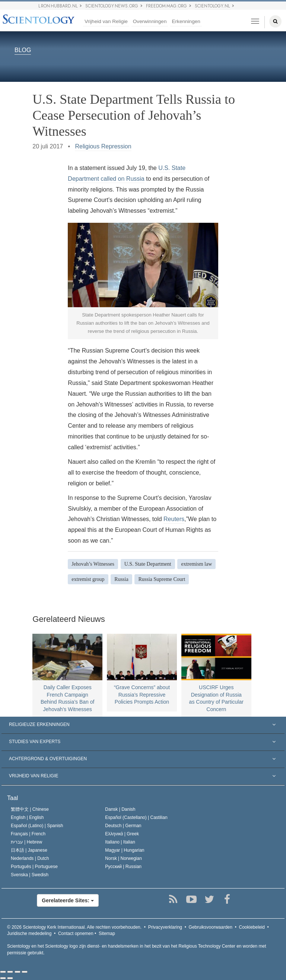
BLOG (23, 50)
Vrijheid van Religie (106, 21)
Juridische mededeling (29, 934)
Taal (12, 798)
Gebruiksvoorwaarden (211, 927)
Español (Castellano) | (136, 817)
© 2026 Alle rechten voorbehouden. (74, 927)
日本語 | (29, 850)
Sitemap (107, 934)
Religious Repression (103, 146)
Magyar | (125, 850)
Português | (34, 867)
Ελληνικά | (122, 834)
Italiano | (120, 842)
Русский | (123, 867)
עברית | (26, 842)
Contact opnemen (76, 934)
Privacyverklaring (165, 927)
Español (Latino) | (37, 826)
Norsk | (123, 858)
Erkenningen (186, 21)
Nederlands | (30, 858)
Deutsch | (123, 826)
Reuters (174, 519)
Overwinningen (150, 21)
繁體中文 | (30, 809)
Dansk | (120, 809)
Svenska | (30, 875)
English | (27, 817)
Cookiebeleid (252, 927)
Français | (28, 834)
